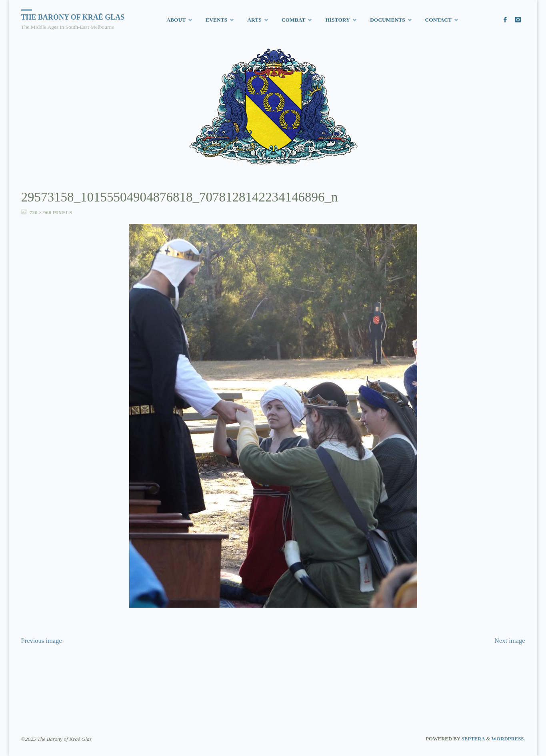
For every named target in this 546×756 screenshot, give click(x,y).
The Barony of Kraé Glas (73, 17)
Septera (472, 739)
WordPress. (508, 739)
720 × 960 (41, 212)
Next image (510, 641)
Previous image (42, 641)
